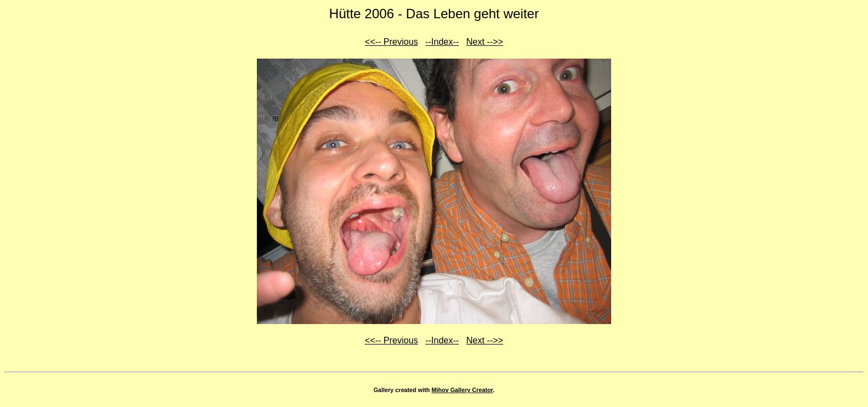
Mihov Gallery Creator (463, 390)
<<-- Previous (391, 42)
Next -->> (485, 42)
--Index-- (442, 42)
